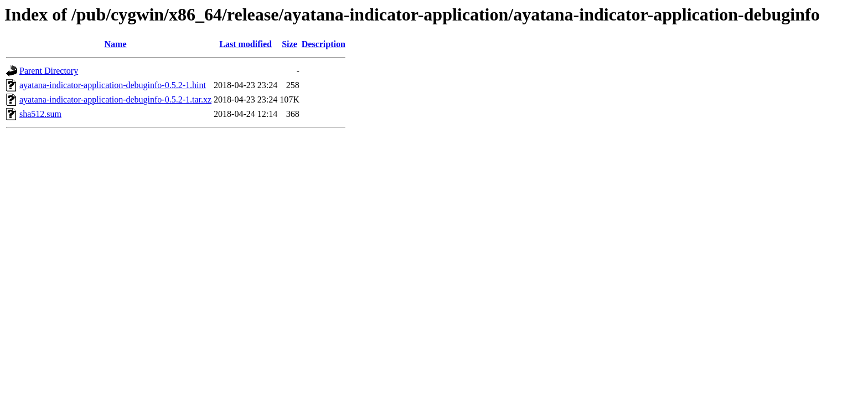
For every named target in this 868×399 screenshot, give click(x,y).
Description (324, 44)
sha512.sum (40, 114)
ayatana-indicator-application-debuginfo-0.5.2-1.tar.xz (115, 99)
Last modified (246, 44)
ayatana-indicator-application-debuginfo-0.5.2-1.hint (113, 85)
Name (116, 44)
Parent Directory (49, 71)
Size (290, 44)
